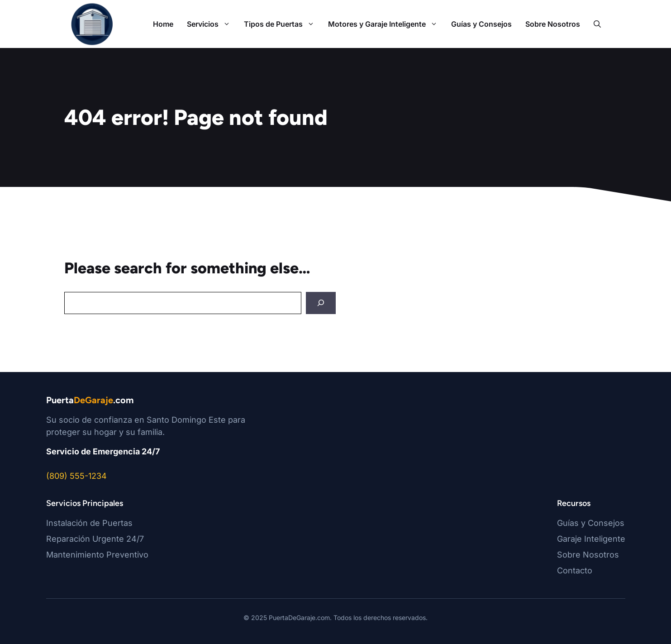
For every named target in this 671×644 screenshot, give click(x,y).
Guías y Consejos (481, 24)
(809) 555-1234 (76, 476)
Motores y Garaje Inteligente (386, 24)
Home (163, 24)
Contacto (575, 570)
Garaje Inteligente (591, 539)
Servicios (212, 24)
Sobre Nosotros (553, 24)
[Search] (321, 303)
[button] (597, 24)
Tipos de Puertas (283, 24)
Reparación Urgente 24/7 (95, 539)
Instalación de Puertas (89, 523)
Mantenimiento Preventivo (97, 555)
